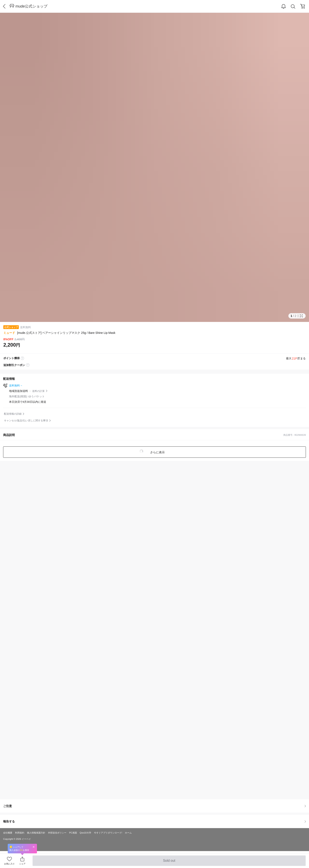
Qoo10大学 (85, 833)
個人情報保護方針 (36, 833)
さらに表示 (157, 452)
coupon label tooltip (28, 365)
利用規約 (20, 833)
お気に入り (9, 864)
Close (34, 847)
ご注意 (154, 806)
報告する (154, 821)
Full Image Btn (301, 316)
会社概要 (8, 833)
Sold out (169, 862)
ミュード (9, 333)
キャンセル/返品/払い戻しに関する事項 (26, 421)
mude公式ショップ (31, 6)
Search (293, 7)
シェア (22, 864)
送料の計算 (38, 391)
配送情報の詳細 (13, 414)
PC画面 (73, 833)
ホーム (128, 833)
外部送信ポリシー (57, 833)
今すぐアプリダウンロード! (108, 833)
